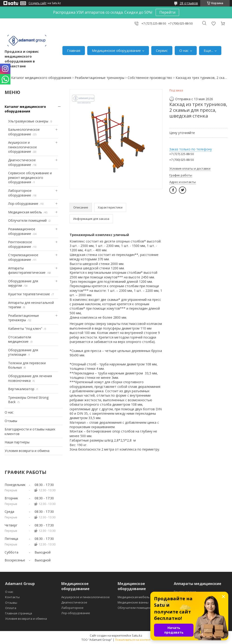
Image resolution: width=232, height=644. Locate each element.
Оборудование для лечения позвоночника (30, 378)
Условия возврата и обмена (27, 451)
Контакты (12, 597)
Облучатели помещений (27, 220)
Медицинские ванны (133, 602)
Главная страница (19, 613)
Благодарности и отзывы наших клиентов (30, 431)
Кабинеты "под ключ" (25, 328)
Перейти (167, 12)
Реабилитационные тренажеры (100, 78)
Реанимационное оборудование (22, 231)
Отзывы (11, 421)
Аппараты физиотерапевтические (27, 270)
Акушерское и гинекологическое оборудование (23, 147)
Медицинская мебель (25, 212)
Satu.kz (137, 635)
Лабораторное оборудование (20, 193)
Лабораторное (72, 608)
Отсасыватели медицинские (20, 339)
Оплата (11, 608)
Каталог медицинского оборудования (41, 78)
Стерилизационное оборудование (23, 257)
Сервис (162, 50)
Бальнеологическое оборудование (24, 132)
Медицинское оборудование (116, 50)
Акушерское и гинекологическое (85, 597)
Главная (74, 50)
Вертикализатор (21, 389)
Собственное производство (150, 78)
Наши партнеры (17, 442)
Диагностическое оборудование (22, 162)
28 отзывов (189, 3)
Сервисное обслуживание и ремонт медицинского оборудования (30, 177)
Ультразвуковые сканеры (28, 121)
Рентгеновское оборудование (20, 244)
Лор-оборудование (23, 204)
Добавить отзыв (213, 23)
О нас (184, 50)
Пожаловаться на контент (133, 640)
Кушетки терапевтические (29, 294)
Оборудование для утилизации (23, 352)
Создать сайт (37, 3)
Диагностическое (74, 602)
